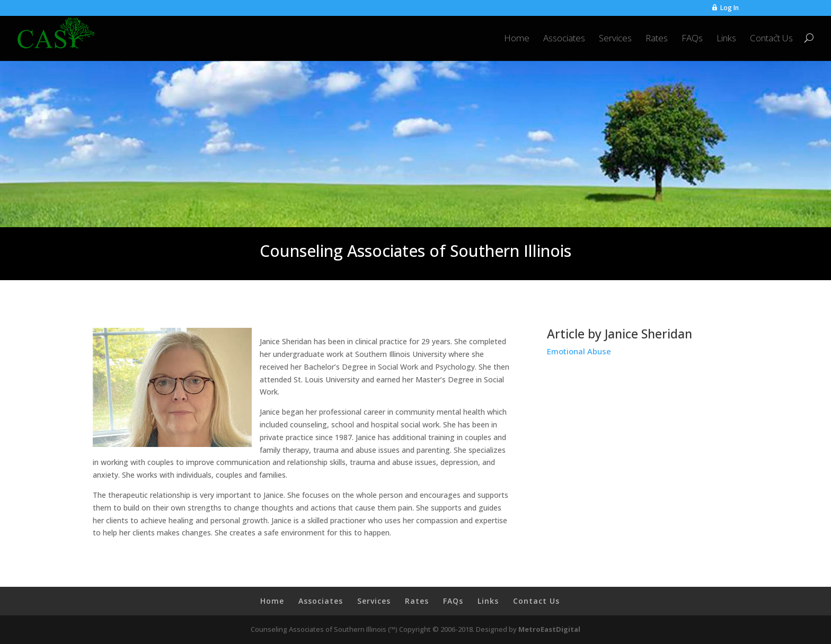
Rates (657, 39)
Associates (564, 39)
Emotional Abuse (579, 351)
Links (726, 39)
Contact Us (771, 39)
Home (517, 39)
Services (615, 39)
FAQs (692, 39)
